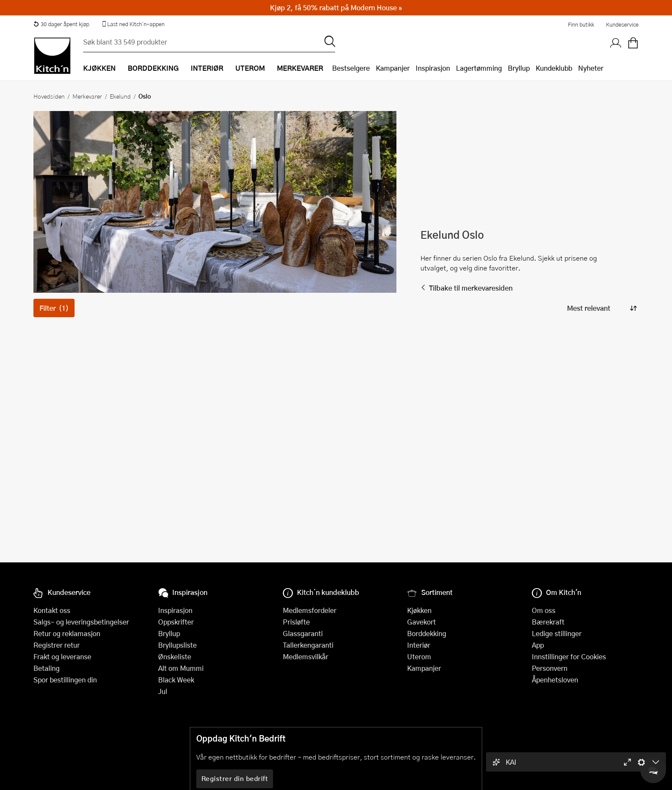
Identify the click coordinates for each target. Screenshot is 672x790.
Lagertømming (479, 68)
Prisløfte (296, 622)
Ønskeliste (175, 656)
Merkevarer (87, 96)
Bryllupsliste (177, 645)
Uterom (419, 656)
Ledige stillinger (557, 633)
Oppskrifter (176, 622)
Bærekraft (548, 622)
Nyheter (591, 68)
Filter (54, 308)
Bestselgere (351, 68)
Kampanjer (393, 68)
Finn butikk (581, 24)
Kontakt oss (52, 610)
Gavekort (421, 622)
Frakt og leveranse (62, 656)
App (538, 645)
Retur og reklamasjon (67, 633)
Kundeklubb (554, 68)
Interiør (419, 645)
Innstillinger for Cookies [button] (569, 656)
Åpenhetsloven (555, 680)
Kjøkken (419, 610)
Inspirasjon (433, 68)
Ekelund (120, 96)
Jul (163, 691)
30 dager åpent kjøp (61, 24)
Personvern (550, 668)
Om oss (544, 610)
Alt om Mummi (181, 668)
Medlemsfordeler (310, 610)
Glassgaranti (303, 633)
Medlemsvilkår (306, 656)
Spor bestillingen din (65, 680)
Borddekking (427, 633)
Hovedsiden (49, 96)
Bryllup (519, 68)
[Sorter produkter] (601, 308)
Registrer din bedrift (235, 778)
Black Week (176, 680)
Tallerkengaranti (308, 645)
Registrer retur (57, 645)
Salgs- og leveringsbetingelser (81, 622)
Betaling (46, 668)
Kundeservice (622, 24)
